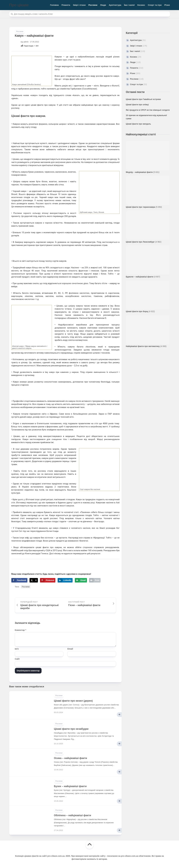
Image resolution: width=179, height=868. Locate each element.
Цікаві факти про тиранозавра (140, 207)
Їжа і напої (129, 5)
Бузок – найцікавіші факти (70, 786)
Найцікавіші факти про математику (143, 346)
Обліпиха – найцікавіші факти (73, 815)
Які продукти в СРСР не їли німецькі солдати (148, 110)
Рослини (93, 5)
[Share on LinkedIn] (65, 580)
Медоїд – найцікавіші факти (139, 172)
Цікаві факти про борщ (137, 311)
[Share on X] (34, 580)
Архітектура (115, 5)
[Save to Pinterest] (48, 580)
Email (70, 649)
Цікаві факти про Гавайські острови (143, 99)
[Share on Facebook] (19, 580)
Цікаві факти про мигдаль (138, 124)
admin (26, 42)
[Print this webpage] (95, 580)
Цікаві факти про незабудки (71, 729)
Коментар (20, 630)
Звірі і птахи (79, 5)
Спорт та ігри (155, 5)
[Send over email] (81, 580)
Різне (167, 5)
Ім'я (17, 649)
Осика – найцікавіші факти (71, 758)
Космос (141, 5)
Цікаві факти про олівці (137, 105)
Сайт (17, 659)
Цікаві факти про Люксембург (140, 242)
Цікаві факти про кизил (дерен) (73, 701)
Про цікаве (19, 5)
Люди (103, 5)
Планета (66, 5)
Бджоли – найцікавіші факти (140, 277)
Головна (54, 5)
